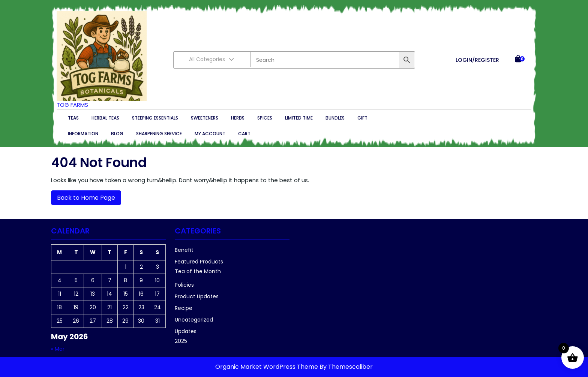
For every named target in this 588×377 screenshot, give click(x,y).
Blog (117, 134)
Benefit (184, 250)
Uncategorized (194, 320)
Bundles (335, 118)
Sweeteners (205, 118)
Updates (186, 331)
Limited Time (299, 118)
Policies (184, 285)
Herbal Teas (105, 118)
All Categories (212, 59)
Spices (265, 118)
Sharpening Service (159, 134)
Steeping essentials (155, 118)
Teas (73, 118)
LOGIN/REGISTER (477, 60)
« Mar (58, 349)
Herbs (238, 118)
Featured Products (199, 262)
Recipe (184, 308)
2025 (181, 341)
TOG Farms (72, 105)
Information (83, 134)
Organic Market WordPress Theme (267, 367)
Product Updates (197, 296)
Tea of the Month (198, 271)
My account (210, 134)
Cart (244, 134)
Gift (362, 118)
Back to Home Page (83, 196)
